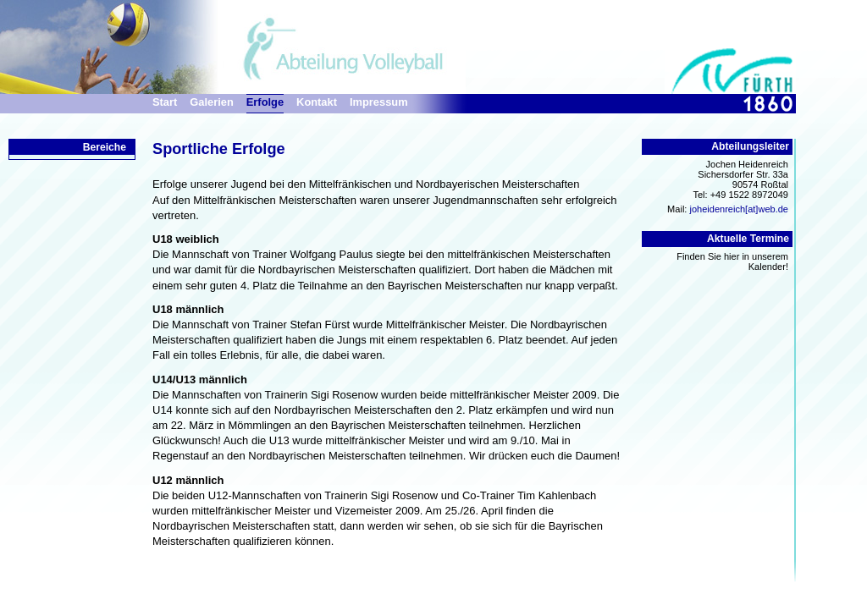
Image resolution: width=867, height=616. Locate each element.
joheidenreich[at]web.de (739, 209)
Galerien (211, 102)
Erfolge (265, 102)
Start (165, 102)
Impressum (379, 102)
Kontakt (317, 102)
